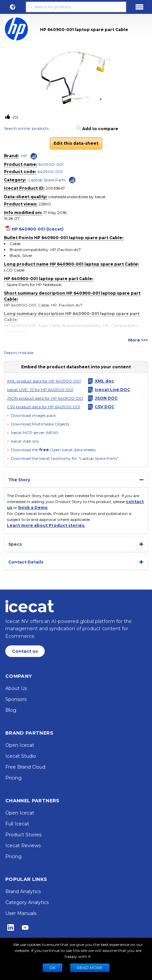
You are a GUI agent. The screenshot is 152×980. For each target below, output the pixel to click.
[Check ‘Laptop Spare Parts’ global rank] (72, 180)
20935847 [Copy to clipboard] (55, 188)
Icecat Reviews (23, 846)
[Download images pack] (31, 416)
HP (24, 156)
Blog (11, 710)
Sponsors (16, 699)
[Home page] (30, 606)
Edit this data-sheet (76, 143)
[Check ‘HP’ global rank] (34, 156)
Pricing (13, 778)
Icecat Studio (21, 756)
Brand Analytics (23, 891)
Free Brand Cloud (25, 767)
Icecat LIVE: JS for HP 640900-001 (40, 390)
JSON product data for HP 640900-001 (45, 398)
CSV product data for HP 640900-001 (44, 407)
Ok (52, 968)
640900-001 (51, 164)
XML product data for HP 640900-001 (44, 381)
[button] (13, 7)
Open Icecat (20, 745)
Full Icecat (17, 824)
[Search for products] (76, 7)
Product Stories (23, 835)
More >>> (138, 340)
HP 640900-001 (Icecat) (38, 229)
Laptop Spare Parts (47, 180)
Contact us (25, 651)
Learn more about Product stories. (46, 525)
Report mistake (19, 353)
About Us (16, 688)
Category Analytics (27, 902)
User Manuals (21, 913)
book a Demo (33, 508)
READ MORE (90, 968)
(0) (15, 117)
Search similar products (26, 128)
